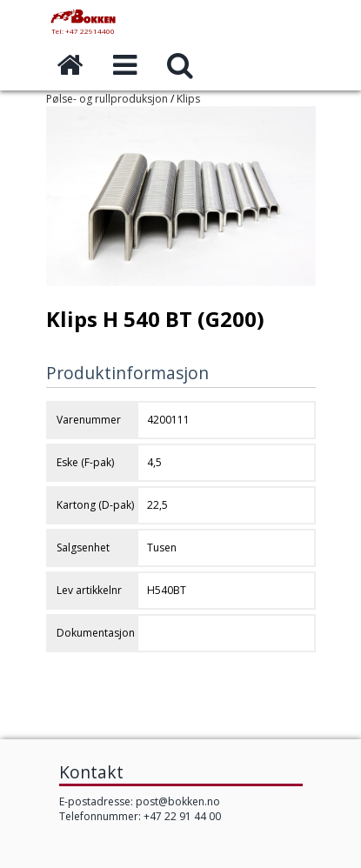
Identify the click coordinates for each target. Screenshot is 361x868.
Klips (188, 99)
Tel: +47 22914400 (83, 31)
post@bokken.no (178, 801)
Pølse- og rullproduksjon (107, 99)
